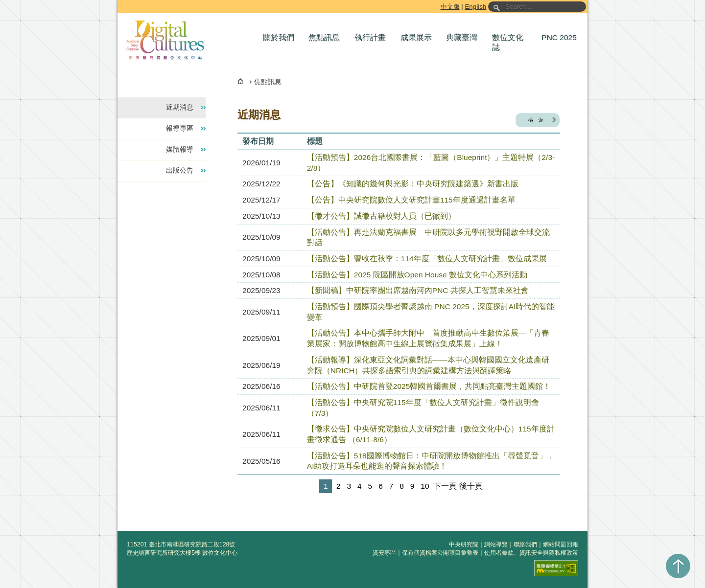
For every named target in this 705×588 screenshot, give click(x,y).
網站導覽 (496, 544)
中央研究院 (464, 544)
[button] (281, 38)
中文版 (450, 7)
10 (425, 486)
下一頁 (445, 486)
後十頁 (471, 486)
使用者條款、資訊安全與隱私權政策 (531, 553)
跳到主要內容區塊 (119, 2)
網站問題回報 (561, 544)
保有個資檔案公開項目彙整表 (440, 553)
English (475, 7)
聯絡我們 (525, 544)
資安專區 (384, 553)
